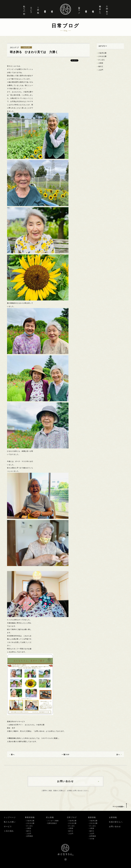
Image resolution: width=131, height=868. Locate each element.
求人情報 (52, 9)
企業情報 (93, 9)
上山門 (101, 70)
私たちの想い (24, 9)
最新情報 (86, 9)
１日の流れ (38, 9)
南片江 (101, 66)
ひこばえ (102, 60)
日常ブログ (79, 9)
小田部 (101, 63)
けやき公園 (102, 56)
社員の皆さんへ (100, 9)
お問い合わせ (107, 9)
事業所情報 (45, 9)
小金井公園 (102, 53)
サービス (31, 9)
